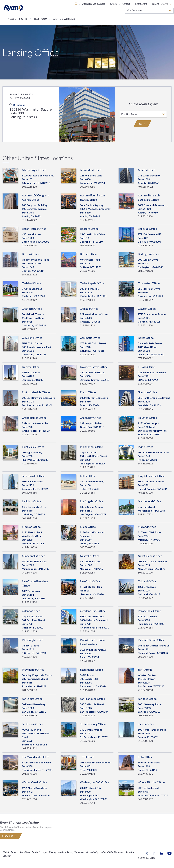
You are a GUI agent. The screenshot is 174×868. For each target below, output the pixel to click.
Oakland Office (147, 581)
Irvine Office (146, 447)
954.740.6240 (29, 409)
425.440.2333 (145, 245)
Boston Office (31, 254)
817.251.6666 (87, 493)
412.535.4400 (29, 657)
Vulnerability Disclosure (112, 852)
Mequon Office (31, 527)
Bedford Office (89, 229)
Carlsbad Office (31, 283)
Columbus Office (90, 338)
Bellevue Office (147, 229)
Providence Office (33, 670)
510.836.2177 (145, 598)
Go (142, 124)
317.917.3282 (87, 467)
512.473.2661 (87, 220)
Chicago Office (89, 309)
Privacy (53, 852)
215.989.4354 (145, 627)
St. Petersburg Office (93, 724)
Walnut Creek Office (34, 782)
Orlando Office (31, 611)
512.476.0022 (29, 220)
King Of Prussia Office (151, 476)
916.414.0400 (87, 690)
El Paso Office (146, 367)
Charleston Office (149, 283)
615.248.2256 (87, 572)
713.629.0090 (145, 438)
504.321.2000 (145, 572)
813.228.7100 (145, 741)
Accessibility (92, 852)
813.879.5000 (87, 741)
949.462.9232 (145, 463)
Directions (17, 105)
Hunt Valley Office (33, 447)
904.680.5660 (29, 493)
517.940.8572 (25, 94)
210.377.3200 (145, 690)
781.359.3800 (145, 271)
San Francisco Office (92, 699)
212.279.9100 (29, 602)
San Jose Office (147, 699)
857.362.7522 (29, 274)
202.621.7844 (87, 803)
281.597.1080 (29, 774)
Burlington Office (149, 254)
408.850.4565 (145, 715)
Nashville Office (90, 556)
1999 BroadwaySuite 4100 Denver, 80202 (33, 376)
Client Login (141, 4)
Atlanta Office (147, 170)
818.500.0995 (145, 409)
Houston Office (147, 418)
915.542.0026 (145, 383)
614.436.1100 (87, 354)
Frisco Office (88, 392)
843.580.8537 (145, 300)
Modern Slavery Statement (71, 852)
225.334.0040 (29, 245)
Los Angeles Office (92, 501)
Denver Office (31, 367)
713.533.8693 (87, 431)
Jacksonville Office (33, 476)
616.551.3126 (29, 434)
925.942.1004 (29, 799)
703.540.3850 (87, 187)
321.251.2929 (29, 631)
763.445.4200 (29, 572)
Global (6, 852)
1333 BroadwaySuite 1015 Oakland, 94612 (149, 590)
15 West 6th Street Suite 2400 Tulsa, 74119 (149, 766)
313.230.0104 (87, 774)
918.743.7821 (145, 774)
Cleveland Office (32, 338)
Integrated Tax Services (94, 4)
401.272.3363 (29, 690)
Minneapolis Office (34, 556)
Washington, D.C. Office (95, 782)
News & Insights (18, 19)
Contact (126, 4)
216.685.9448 (29, 358)
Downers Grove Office (94, 367)
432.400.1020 (145, 543)
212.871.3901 (87, 598)
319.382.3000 (87, 300)
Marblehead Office (149, 501)
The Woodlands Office (36, 757)
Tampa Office (146, 724)
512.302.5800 (145, 216)
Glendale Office (147, 392)
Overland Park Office (93, 611)
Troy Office (87, 757)
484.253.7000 (145, 493)
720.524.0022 (29, 383)
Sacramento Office (91, 670)
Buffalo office (88, 254)
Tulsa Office (145, 757)
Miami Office (88, 527)
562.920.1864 (29, 518)
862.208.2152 (145, 799)
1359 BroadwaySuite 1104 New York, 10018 (34, 595)
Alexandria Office (91, 170)
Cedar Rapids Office (92, 283)
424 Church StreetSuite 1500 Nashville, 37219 (92, 565)
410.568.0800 (29, 463)
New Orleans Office (150, 556)
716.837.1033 (87, 271)
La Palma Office (31, 501)
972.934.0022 (145, 358)
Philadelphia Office (149, 611)
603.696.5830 (87, 245)
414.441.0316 (29, 547)
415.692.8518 (87, 715)
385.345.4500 (145, 657)
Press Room (40, 19)
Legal (44, 852)
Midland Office (147, 527)
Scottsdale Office (33, 724)
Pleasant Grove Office (151, 640)
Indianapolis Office (91, 447)
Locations (25, 852)
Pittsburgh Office (33, 640)
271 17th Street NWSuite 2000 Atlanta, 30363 (149, 179)
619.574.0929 (29, 715)
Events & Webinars (64, 19)
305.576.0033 (87, 547)
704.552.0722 (29, 329)
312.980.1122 (87, 325)
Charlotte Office (32, 309)
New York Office (90, 581)
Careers (114, 4)
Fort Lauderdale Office (36, 392)
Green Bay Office (91, 418)
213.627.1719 (87, 518)
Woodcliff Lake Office (151, 782)
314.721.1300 (145, 325)
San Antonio (145, 670)
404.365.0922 (145, 187)
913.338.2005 (87, 631)
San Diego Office (32, 699)
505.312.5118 (29, 187)
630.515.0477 (87, 383)
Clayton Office (147, 309)
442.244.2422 (29, 300)
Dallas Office (146, 338)
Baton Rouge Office (34, 229)
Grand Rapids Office (34, 418)
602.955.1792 (29, 748)
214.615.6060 (87, 409)
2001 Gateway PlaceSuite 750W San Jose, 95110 (149, 708)
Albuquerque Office (34, 170)
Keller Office (88, 476)
